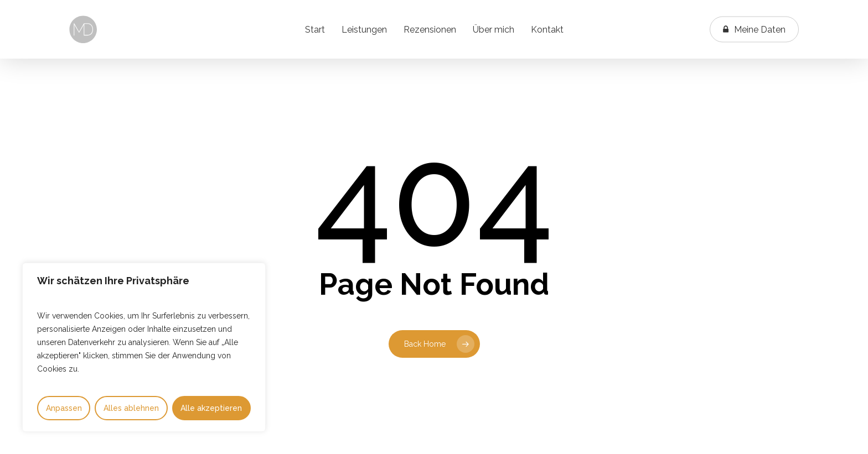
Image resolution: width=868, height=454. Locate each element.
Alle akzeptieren (211, 408)
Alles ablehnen (131, 408)
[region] (144, 347)
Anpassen (64, 408)
